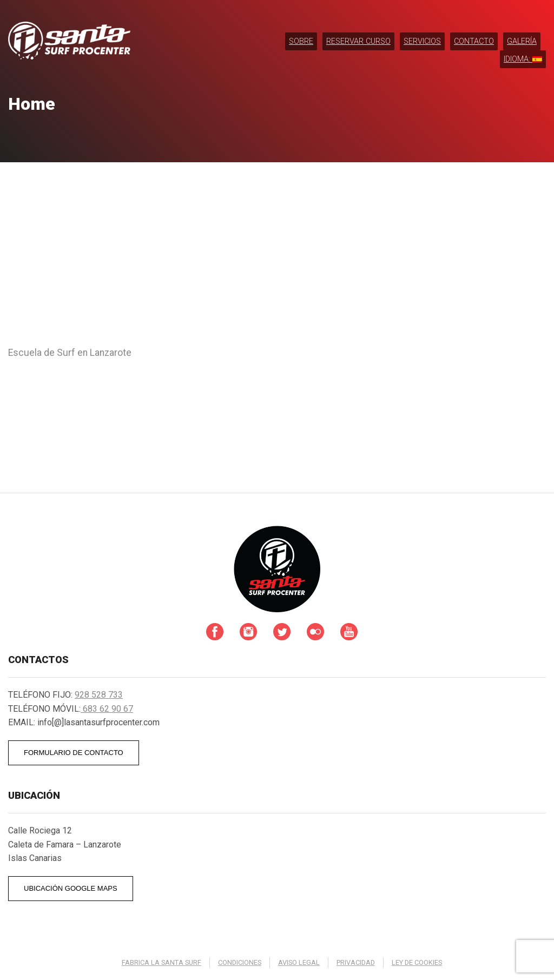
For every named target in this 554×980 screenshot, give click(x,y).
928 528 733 (99, 695)
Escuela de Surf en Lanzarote (70, 353)
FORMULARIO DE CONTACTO (74, 753)
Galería (522, 41)
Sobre (301, 41)
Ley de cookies (417, 962)
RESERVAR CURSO (358, 41)
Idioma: (523, 59)
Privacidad (356, 962)
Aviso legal (299, 962)
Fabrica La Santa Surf (161, 962)
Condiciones (240, 962)
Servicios (422, 41)
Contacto (474, 41)
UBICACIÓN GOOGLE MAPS (71, 888)
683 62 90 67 (107, 709)
